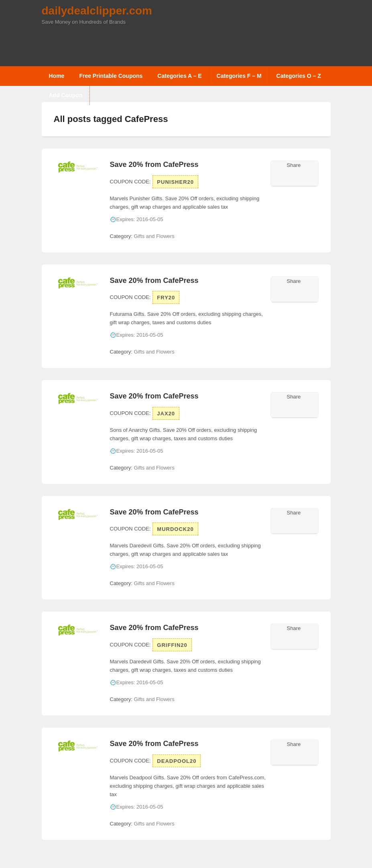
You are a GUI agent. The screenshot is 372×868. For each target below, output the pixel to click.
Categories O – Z (299, 76)
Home (57, 76)
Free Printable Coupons (111, 76)
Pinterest (311, 177)
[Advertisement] (188, 44)
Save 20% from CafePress (154, 165)
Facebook (290, 177)
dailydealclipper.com (97, 11)
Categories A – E (179, 76)
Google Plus (300, 177)
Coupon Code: (130, 182)
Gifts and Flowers (154, 236)
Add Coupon (66, 95)
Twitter (279, 177)
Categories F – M (239, 76)
